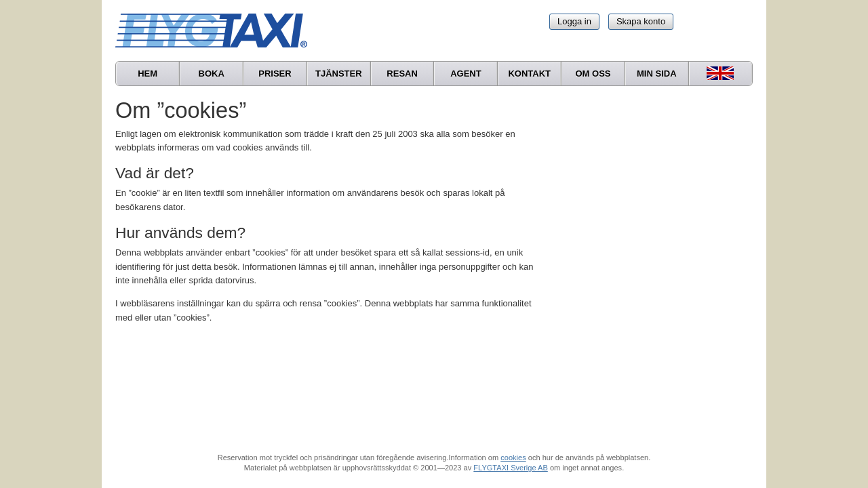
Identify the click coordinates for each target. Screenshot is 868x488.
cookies (513, 457)
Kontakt (529, 74)
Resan (402, 74)
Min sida (657, 74)
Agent (466, 74)
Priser (275, 74)
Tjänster (339, 74)
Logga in (574, 21)
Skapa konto (641, 21)
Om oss (593, 74)
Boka (212, 74)
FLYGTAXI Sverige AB (511, 468)
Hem (147, 74)
